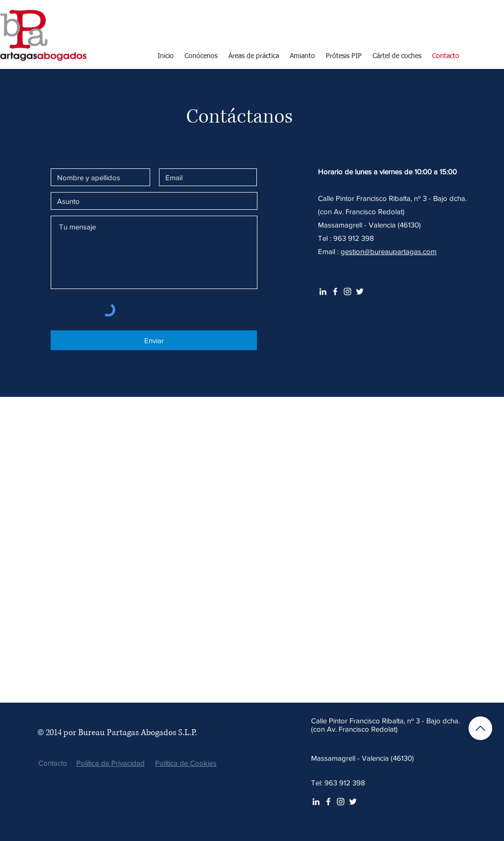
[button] (254, 56)
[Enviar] (154, 340)
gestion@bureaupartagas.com (389, 251)
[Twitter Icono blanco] (360, 291)
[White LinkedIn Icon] (323, 291)
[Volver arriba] (480, 728)
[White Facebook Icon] (335, 291)
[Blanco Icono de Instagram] (347, 291)
